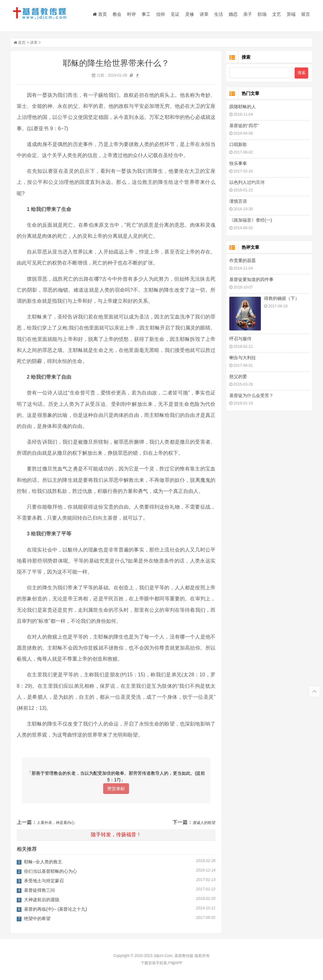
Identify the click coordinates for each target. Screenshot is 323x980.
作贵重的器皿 (243, 260)
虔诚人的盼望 (204, 823)
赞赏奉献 (116, 789)
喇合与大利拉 (243, 358)
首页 (100, 14)
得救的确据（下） (282, 298)
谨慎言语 (238, 201)
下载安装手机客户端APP (161, 963)
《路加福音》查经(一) (251, 220)
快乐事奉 (238, 163)
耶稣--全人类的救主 (43, 862)
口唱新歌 (238, 144)
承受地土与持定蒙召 (44, 881)
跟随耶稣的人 (243, 107)
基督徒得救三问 (39, 890)
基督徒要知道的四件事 (251, 279)
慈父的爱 (238, 376)
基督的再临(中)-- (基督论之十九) (56, 909)
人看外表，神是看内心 (56, 823)
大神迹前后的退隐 (42, 900)
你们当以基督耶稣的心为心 (50, 871)
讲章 (34, 43)
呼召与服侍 (240, 339)
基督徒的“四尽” (244, 125)
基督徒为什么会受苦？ (251, 395)
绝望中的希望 (37, 919)
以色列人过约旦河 (247, 182)
